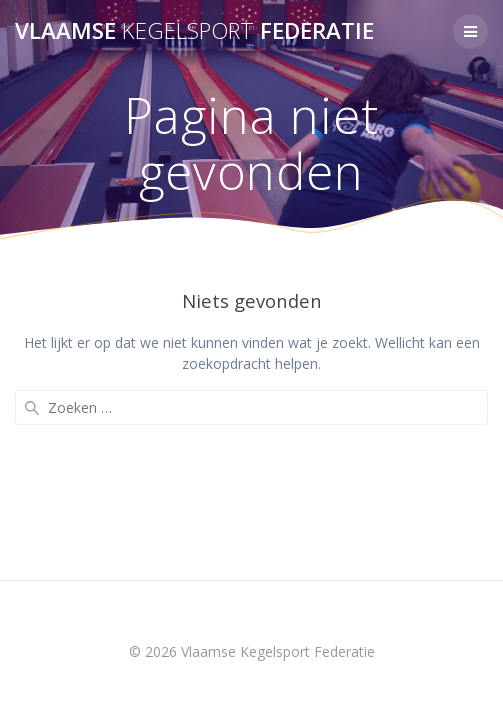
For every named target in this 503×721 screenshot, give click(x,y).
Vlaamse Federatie (194, 31)
